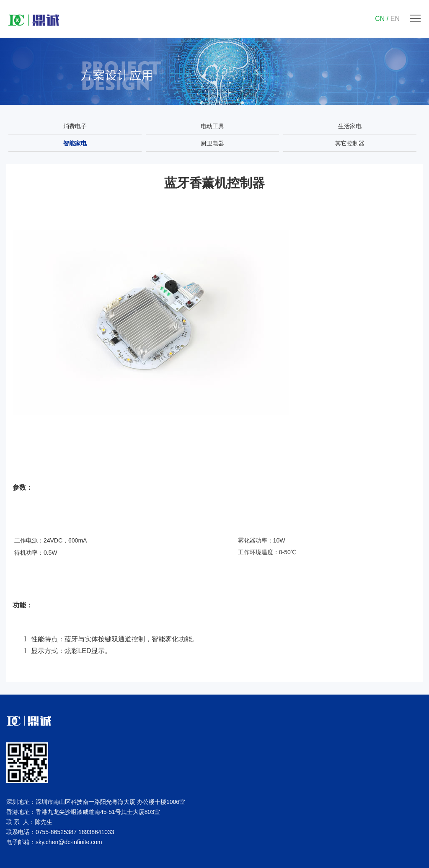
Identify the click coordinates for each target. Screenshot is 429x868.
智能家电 (75, 143)
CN (380, 19)
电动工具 (212, 126)
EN (395, 19)
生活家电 (350, 126)
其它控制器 (350, 143)
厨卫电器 (212, 143)
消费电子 (75, 126)
